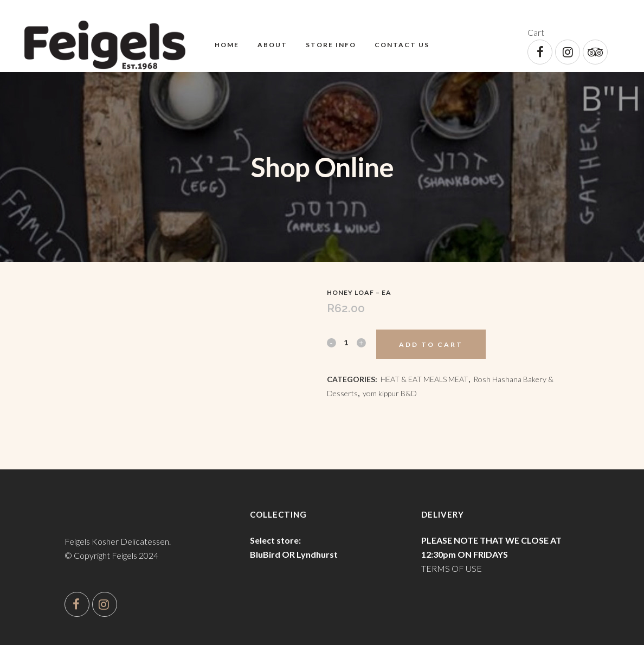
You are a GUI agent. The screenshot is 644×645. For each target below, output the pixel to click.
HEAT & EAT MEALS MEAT (424, 379)
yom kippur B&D (390, 393)
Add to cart (431, 344)
